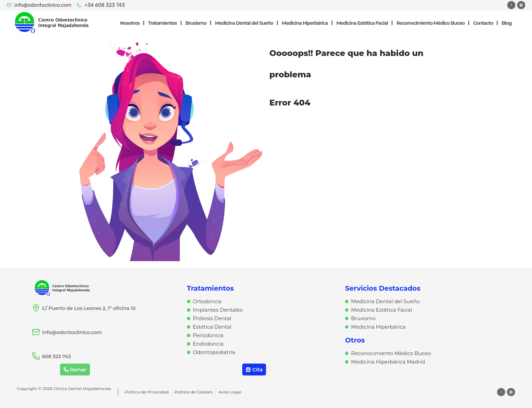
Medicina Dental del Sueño (244, 23)
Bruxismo (196, 23)
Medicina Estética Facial (362, 23)
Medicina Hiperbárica (305, 23)
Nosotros (130, 23)
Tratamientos (162, 23)
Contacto (483, 23)
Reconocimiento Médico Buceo (430, 23)
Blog (507, 23)
